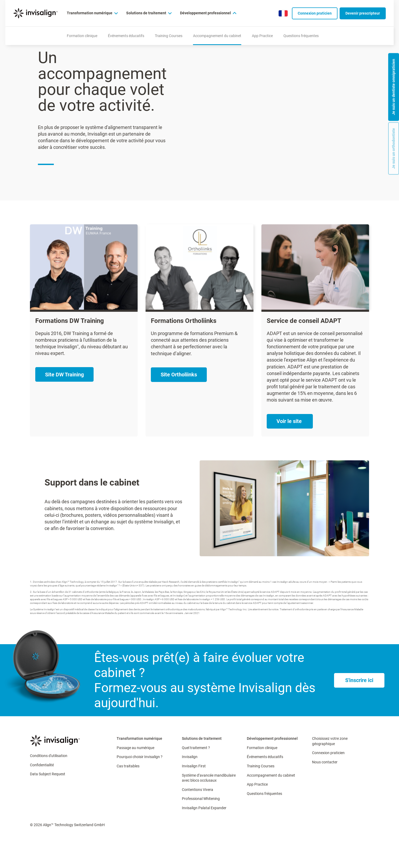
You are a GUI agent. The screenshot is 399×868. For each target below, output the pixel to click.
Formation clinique (262, 748)
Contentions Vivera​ (198, 790)
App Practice (257, 784)
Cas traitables (128, 766)
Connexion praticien (328, 753)
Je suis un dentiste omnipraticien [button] (393, 87)
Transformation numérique (139, 738)
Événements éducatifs (265, 757)
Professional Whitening (201, 799)
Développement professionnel (272, 738)
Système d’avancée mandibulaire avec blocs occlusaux (209, 778)
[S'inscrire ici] (359, 680)
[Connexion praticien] (315, 13)
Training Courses (261, 766)
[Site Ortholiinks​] (179, 375)
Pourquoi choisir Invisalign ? (140, 757)
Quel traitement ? (196, 748)
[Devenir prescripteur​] (363, 13)
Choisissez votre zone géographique (330, 741)
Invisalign (190, 757)
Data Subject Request (48, 774)
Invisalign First (194, 766)
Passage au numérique (135, 748)
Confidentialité (42, 765)
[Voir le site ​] (290, 421)
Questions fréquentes (264, 794)
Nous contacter (325, 762)
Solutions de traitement (202, 738)
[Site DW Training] (64, 374)
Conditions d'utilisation (49, 756)
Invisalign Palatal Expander (204, 808)
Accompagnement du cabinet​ (271, 775)
